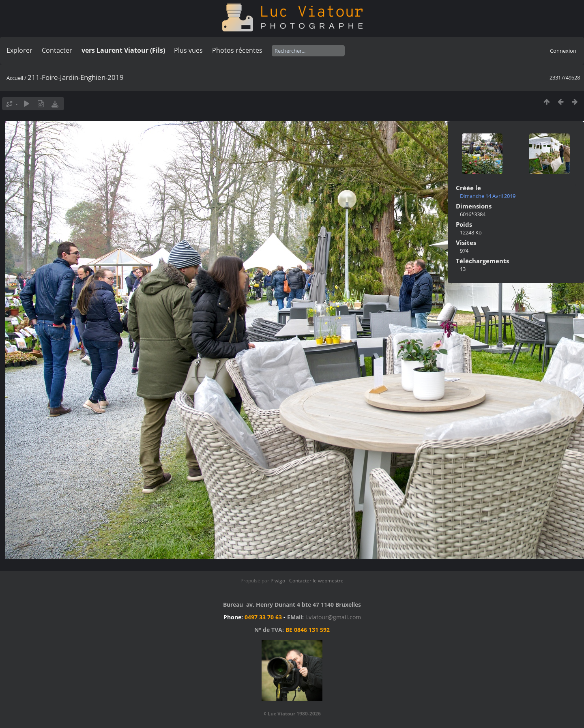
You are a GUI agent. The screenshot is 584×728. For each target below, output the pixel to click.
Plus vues (188, 50)
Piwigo (278, 581)
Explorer (19, 50)
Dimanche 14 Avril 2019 (488, 196)
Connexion (563, 51)
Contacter (57, 50)
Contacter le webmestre (316, 581)
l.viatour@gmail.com (333, 617)
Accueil (15, 78)
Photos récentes (237, 50)
